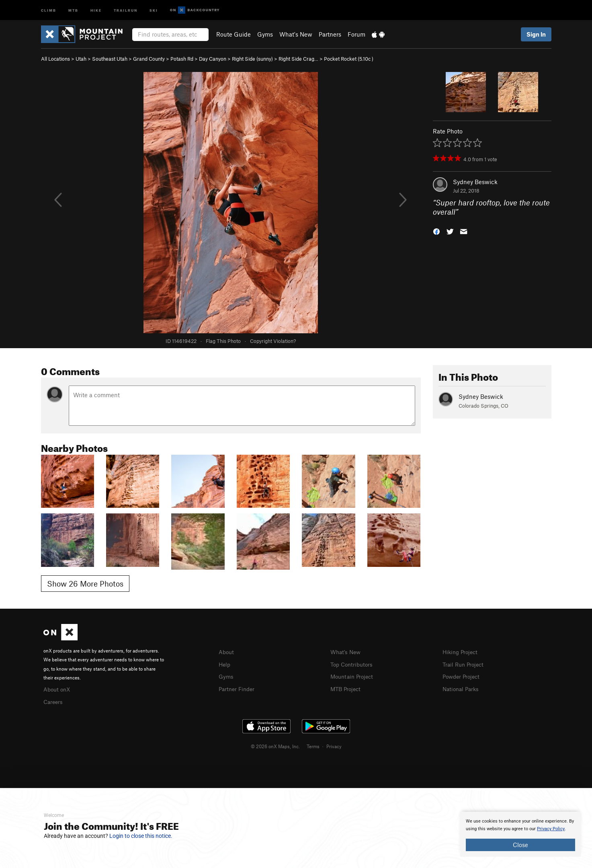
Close (520, 845)
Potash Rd (182, 59)
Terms (313, 745)
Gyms (265, 34)
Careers (54, 701)
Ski (154, 10)
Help (225, 664)
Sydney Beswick (475, 182)
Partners (330, 34)
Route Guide (234, 34)
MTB (73, 10)
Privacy (334, 745)
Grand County (149, 59)
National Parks (462, 687)
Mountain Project (354, 675)
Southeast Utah (110, 59)
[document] (520, 834)
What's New (296, 34)
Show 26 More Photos (85, 584)
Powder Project (463, 675)
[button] (436, 231)
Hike (96, 10)
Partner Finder (238, 687)
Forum (356, 34)
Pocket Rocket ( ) (349, 59)
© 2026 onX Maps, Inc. (275, 745)
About (227, 652)
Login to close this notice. (141, 836)
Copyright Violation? (273, 341)
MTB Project (347, 687)
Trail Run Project (465, 664)
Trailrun (126, 10)
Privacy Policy (551, 829)
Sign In (536, 34)
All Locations (55, 59)
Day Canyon (213, 59)
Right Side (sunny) (252, 59)
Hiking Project (462, 652)
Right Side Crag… (298, 59)
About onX (58, 689)
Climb (49, 10)
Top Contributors (353, 664)
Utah (81, 59)
